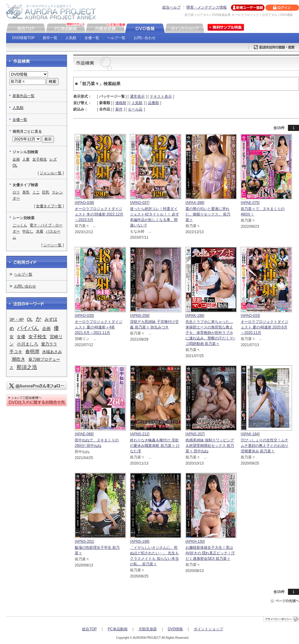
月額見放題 (148, 629)
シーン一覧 (52, 245)
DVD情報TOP (23, 38)
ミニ (36, 192)
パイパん (28, 328)
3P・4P (17, 319)
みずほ (51, 319)
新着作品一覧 (23, 96)
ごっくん (20, 225)
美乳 (26, 192)
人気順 (71, 38)
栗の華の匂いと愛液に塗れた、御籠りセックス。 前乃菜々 (208, 214)
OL (15, 165)
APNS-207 (195, 434)
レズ (53, 159)
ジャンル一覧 (51, 173)
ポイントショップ (208, 629)
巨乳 (46, 192)
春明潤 (32, 352)
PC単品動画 (118, 629)
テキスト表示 (161, 96)
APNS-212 (140, 434)
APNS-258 (140, 316)
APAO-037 (140, 203)
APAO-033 (250, 316)
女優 (21, 337)
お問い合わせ (145, 38)
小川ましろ (27, 344)
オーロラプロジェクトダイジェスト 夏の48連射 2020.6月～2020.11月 (265, 327)
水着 (40, 231)
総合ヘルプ (171, 7)
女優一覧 (92, 38)
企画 (16, 159)
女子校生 (40, 159)
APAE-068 (84, 434)
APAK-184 (250, 434)
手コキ (16, 352)
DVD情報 (175, 629)
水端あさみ (52, 352)
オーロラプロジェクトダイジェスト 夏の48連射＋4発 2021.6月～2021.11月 (99, 327)
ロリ (16, 192)
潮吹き (18, 359)
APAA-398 (195, 203)
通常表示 (137, 96)
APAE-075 (250, 203)
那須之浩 (27, 367)
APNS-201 (84, 541)
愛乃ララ (49, 344)
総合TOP (89, 629)
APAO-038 (84, 203)
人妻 (26, 159)
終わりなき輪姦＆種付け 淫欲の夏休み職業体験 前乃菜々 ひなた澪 (155, 446)
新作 (119, 109)
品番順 (153, 103)
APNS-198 (140, 541)
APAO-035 (84, 316)
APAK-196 (195, 316)
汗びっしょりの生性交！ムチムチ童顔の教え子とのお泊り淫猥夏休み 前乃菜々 (265, 446)
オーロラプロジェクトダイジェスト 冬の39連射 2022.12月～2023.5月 (99, 214)
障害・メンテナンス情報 (207, 7)
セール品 (135, 109)
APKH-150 (195, 541)
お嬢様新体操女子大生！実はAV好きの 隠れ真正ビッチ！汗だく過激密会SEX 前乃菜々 (210, 553)
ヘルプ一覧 (116, 38)
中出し (28, 231)
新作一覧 (50, 38)
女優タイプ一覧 (49, 206)
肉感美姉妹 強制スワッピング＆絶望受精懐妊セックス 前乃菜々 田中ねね (210, 446)
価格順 (121, 103)
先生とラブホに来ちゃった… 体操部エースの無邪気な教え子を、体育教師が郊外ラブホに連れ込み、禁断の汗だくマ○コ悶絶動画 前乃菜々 (210, 333)
